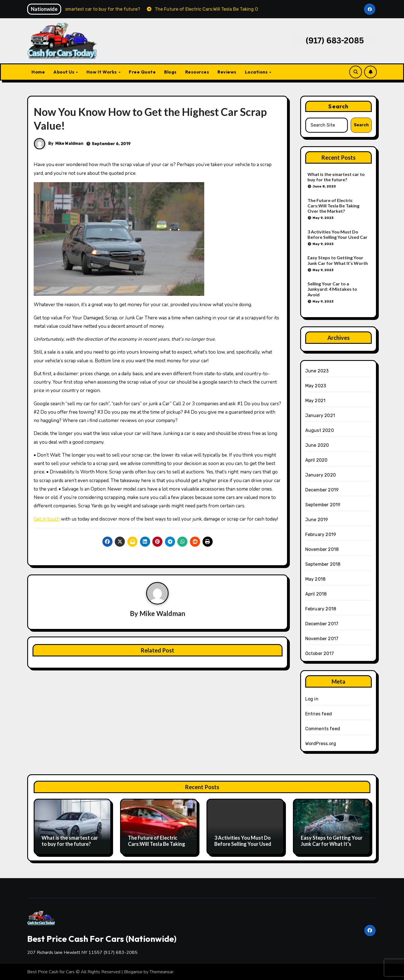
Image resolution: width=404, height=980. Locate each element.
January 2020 (321, 475)
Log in (312, 699)
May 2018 (315, 579)
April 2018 (316, 594)
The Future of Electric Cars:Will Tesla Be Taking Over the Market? (333, 206)
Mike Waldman (69, 144)
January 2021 (320, 415)
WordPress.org (321, 744)
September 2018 (323, 564)
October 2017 (320, 653)
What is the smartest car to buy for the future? (336, 177)
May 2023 (316, 386)
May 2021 (315, 401)
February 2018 (321, 609)
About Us (64, 72)
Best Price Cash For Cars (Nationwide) (102, 939)
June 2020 (317, 445)
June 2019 (317, 520)
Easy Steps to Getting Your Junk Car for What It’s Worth (338, 260)
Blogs (170, 72)
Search (338, 106)
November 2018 (322, 549)
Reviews (227, 72)
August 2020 (320, 430)
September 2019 (323, 505)
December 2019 (322, 490)
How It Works (102, 72)
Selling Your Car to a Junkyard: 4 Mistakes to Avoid (332, 289)
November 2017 (322, 639)
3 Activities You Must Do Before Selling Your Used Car (338, 234)
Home (38, 72)
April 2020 (316, 460)
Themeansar (161, 972)
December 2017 (322, 624)
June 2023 (317, 371)
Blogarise (133, 972)
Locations (257, 72)
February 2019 (321, 534)
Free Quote (142, 72)
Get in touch (47, 519)
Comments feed (323, 729)
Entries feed (319, 714)
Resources (197, 72)
